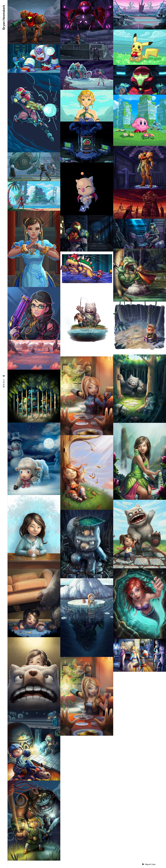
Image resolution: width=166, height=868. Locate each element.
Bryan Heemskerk (4, 17)
